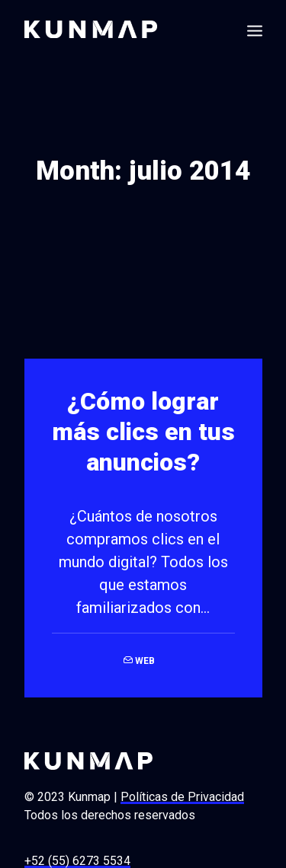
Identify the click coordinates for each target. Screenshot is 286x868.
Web (145, 658)
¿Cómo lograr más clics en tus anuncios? (143, 429)
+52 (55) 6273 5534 (77, 858)
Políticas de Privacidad (182, 794)
